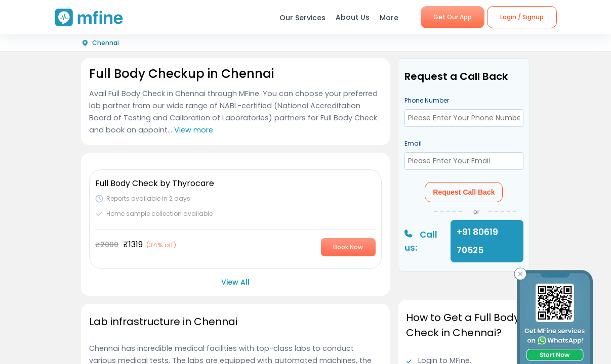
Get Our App (453, 17)
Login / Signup (522, 17)
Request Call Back (464, 192)
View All (235, 282)
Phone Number (427, 100)
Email (413, 143)
